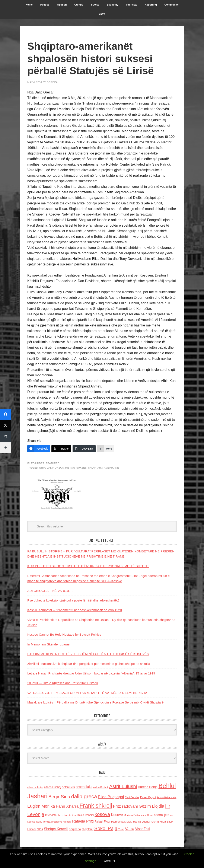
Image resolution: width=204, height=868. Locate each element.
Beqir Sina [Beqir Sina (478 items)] (59, 797)
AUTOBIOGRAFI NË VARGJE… (50, 591)
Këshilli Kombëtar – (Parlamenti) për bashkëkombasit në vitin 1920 (75, 610)
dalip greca (55, 468)
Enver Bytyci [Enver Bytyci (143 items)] (148, 797)
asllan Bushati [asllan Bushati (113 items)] (101, 787)
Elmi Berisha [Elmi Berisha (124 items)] (132, 797)
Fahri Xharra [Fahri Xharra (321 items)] (67, 806)
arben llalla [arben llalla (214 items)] (84, 787)
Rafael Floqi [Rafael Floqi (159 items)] (102, 822)
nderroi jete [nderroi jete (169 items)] (162, 815)
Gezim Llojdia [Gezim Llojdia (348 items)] (151, 806)
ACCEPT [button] (110, 861)
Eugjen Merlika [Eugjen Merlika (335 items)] (41, 806)
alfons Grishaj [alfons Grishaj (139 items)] (53, 787)
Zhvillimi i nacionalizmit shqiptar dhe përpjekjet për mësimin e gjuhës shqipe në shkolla (89, 664)
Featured (53, 463)
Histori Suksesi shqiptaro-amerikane (92, 468)
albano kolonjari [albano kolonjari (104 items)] (35, 787)
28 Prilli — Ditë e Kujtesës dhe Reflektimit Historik (63, 683)
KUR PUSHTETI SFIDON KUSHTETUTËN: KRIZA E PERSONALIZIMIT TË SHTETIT (88, 566)
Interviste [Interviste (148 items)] (51, 815)
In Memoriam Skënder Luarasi (49, 644)
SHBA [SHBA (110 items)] (40, 829)
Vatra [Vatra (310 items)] (130, 829)
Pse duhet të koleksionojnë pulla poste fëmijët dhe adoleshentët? (73, 600)
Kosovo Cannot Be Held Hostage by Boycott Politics (64, 634)
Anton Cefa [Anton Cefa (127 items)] (68, 787)
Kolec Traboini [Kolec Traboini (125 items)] (86, 815)
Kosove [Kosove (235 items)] (117, 815)
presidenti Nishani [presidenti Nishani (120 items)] (61, 822)
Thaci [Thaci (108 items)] (121, 829)
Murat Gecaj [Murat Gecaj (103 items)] (147, 815)
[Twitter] (61, 449)
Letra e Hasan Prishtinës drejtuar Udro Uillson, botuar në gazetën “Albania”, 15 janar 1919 (91, 673)
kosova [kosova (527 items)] (102, 814)
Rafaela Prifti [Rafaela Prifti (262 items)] (83, 821)
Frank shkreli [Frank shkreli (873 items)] (96, 806)
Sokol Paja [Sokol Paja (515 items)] (106, 828)
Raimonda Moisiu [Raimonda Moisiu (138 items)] (122, 822)
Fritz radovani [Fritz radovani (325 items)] (125, 806)
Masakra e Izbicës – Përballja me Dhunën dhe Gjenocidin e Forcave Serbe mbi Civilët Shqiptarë (95, 702)
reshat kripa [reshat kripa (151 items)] (158, 822)
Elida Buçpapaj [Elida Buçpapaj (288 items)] (111, 797)
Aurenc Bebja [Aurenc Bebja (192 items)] (148, 787)
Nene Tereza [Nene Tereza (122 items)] (43, 822)
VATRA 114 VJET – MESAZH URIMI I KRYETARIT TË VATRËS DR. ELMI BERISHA (87, 693)
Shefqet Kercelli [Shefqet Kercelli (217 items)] (56, 829)
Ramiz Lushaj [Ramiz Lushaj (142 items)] (142, 822)
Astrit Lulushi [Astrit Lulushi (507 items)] (123, 786)
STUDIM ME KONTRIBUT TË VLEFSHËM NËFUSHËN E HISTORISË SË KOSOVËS (88, 654)
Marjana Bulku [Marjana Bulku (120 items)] (132, 815)
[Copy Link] (84, 449)
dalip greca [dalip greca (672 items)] (84, 796)
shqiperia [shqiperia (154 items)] (75, 829)
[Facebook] (39, 449)
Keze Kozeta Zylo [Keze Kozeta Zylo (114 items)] (67, 815)
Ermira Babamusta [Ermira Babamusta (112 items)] (167, 797)
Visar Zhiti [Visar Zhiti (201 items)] (143, 829)
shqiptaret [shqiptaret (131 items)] (87, 829)
